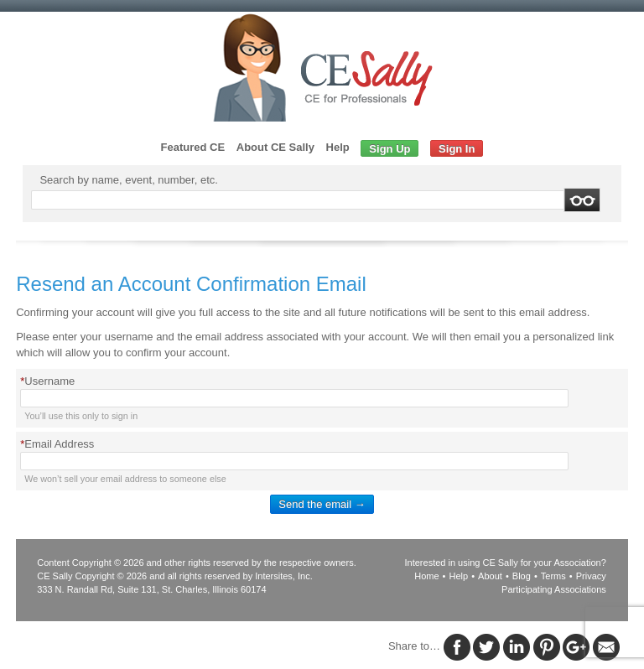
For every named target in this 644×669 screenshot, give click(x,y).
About (490, 576)
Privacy (591, 576)
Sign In (457, 149)
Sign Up (390, 149)
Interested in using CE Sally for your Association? (506, 563)
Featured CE (193, 147)
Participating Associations (554, 589)
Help (338, 147)
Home (426, 576)
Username (47, 381)
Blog (522, 576)
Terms (553, 576)
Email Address (57, 444)
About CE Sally (275, 147)
